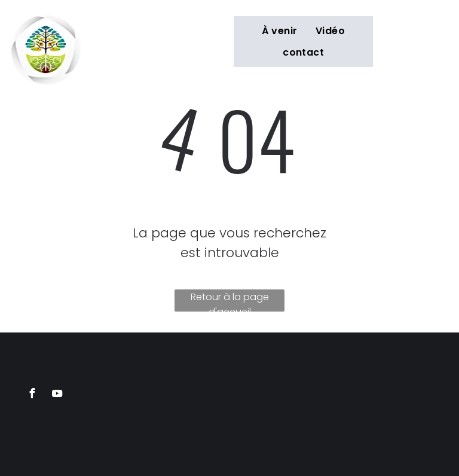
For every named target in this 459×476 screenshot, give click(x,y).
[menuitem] (279, 31)
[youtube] (57, 395)
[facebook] (32, 395)
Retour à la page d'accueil (230, 301)
